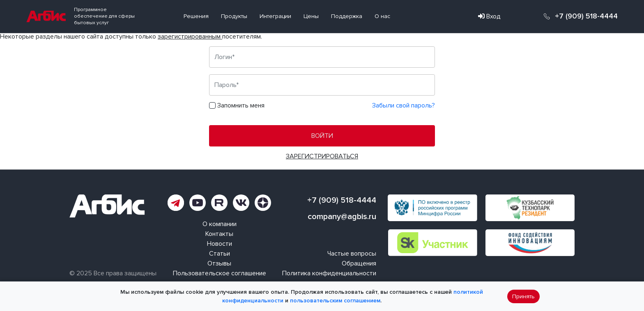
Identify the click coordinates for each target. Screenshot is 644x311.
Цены (311, 16)
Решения (196, 16)
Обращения (359, 263)
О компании (220, 224)
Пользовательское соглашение (220, 273)
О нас (382, 16)
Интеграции (275, 16)
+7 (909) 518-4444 (586, 16)
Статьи (220, 254)
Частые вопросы (352, 254)
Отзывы (219, 263)
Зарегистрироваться (322, 156)
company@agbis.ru (342, 217)
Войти (322, 136)
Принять (523, 296)
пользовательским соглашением (335, 301)
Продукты (234, 16)
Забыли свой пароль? (404, 105)
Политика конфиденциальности (329, 273)
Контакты (219, 234)
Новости (220, 244)
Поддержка (347, 16)
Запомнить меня (241, 105)
